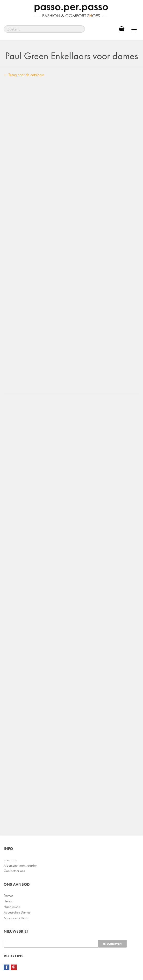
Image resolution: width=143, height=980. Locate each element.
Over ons (10, 860)
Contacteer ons (14, 871)
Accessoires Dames (17, 912)
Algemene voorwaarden (21, 865)
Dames (8, 896)
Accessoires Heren (16, 918)
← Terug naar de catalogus (24, 75)
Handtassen (12, 907)
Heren (8, 901)
